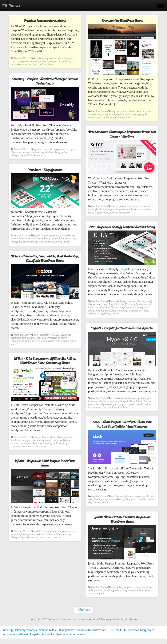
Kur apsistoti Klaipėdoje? (139, 630)
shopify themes (63, 242)
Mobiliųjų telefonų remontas (20, 630)
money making (45, 443)
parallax (50, 242)
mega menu (130, 308)
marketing (118, 500)
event (91, 500)
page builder (47, 152)
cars (24, 338)
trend (91, 593)
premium (118, 590)
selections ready (96, 314)
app (113, 496)
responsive (16, 64)
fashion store (65, 239)
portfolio (66, 62)
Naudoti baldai (48, 630)
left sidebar (128, 401)
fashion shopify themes (47, 239)
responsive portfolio (136, 404)
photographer (61, 152)
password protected (103, 404)
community (39, 440)
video (149, 404)
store (112, 213)
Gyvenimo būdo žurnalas (71, 634)
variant (105, 503)
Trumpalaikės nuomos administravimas (82, 630)
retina (25, 64)
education (150, 496)
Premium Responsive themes (68, 619)
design (57, 149)
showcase (38, 155)
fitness (23, 534)
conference (63, 531)
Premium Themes (22, 58)
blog (36, 58)
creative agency (132, 398)
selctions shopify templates (125, 311)
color (50, 149)
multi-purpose (54, 62)
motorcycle (37, 341)
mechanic (40, 534)
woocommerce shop (98, 407)
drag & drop (102, 304)
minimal (34, 62)
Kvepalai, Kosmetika (42, 634)
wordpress (99, 593)
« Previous (83, 610)
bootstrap (44, 58)
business (53, 58)
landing (98, 500)
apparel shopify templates (46, 236)
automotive (45, 335)
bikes (54, 335)
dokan (34, 443)
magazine (24, 62)
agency (37, 149)
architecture (117, 398)
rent (45, 341)
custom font (146, 398)
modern (43, 62)
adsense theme (41, 437)
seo (30, 64)
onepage (67, 534)
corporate (69, 58)
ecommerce (147, 206)
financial (15, 534)
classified (31, 338)
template (138, 590)
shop (35, 64)
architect (38, 531)
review (43, 447)
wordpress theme (46, 64)
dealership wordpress (47, 338)
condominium (51, 531)
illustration (16, 152)
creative (15, 62)
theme (147, 590)
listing (28, 341)
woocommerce (123, 213)
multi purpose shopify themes (31, 242)
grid (73, 149)
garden (31, 534)
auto (36, 335)
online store (134, 210)
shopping (105, 213)
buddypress (27, 440)
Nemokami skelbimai (15, 634)
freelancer (66, 149)
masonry (27, 152)
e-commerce (135, 206)
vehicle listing (62, 341)
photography (17, 155)
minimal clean (141, 401)
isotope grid (116, 401)
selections (144, 311)
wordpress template (118, 407)
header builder (103, 210)
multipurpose (130, 500)
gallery (92, 590)
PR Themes (11, 5)
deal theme (65, 440)
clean (61, 58)
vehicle (51, 341)
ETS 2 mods (115, 630)
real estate (29, 537)
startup (97, 503)
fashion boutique (27, 239)
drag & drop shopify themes (122, 304)
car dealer (62, 335)
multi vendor (59, 443)
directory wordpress (20, 443)
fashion (92, 210)
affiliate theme (56, 437)
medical (49, 534)
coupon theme (52, 440)
